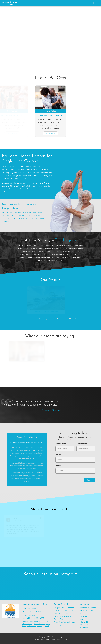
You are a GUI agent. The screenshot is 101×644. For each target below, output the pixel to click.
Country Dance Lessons (64, 625)
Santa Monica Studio (32, 605)
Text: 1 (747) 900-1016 (32, 611)
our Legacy (45, 319)
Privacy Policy (86, 625)
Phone (59, 466)
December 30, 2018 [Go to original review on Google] (18, 521)
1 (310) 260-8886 (29, 608)
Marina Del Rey (28, 624)
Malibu (39, 622)
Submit (89, 480)
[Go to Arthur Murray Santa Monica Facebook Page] (43, 604)
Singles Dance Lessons (64, 608)
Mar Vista (45, 622)
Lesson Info (13, 133)
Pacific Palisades (40, 624)
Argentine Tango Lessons (65, 622)
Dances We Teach (88, 608)
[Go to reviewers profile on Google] (9, 520)
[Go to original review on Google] (42, 519)
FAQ (82, 613)
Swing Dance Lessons (63, 619)
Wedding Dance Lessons (65, 613)
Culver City (32, 622)
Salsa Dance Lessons (63, 616)
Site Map (84, 628)
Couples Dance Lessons (64, 611)
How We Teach (87, 611)
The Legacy (85, 616)
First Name (61, 444)
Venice (39, 626)
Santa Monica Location (47, 312)
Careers (84, 619)
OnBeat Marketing (61, 639)
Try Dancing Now (18, 50)
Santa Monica (31, 626)
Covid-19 (84, 622)
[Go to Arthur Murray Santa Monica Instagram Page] (46, 604)
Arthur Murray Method (66, 319)
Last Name (82, 444)
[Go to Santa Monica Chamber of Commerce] (12, 618)
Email (59, 455)
